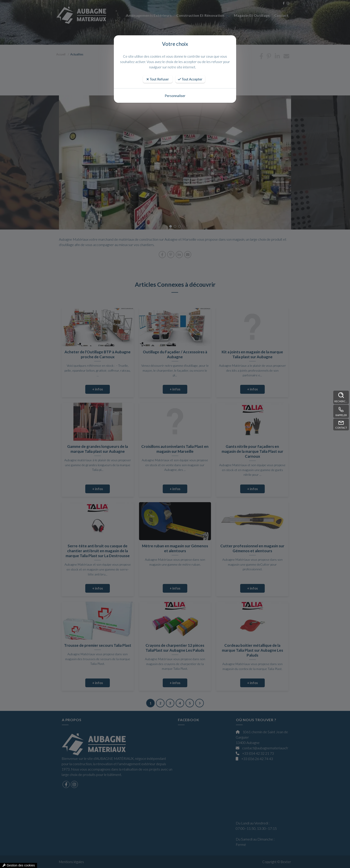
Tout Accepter (190, 79)
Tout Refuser (158, 79)
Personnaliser (175, 96)
